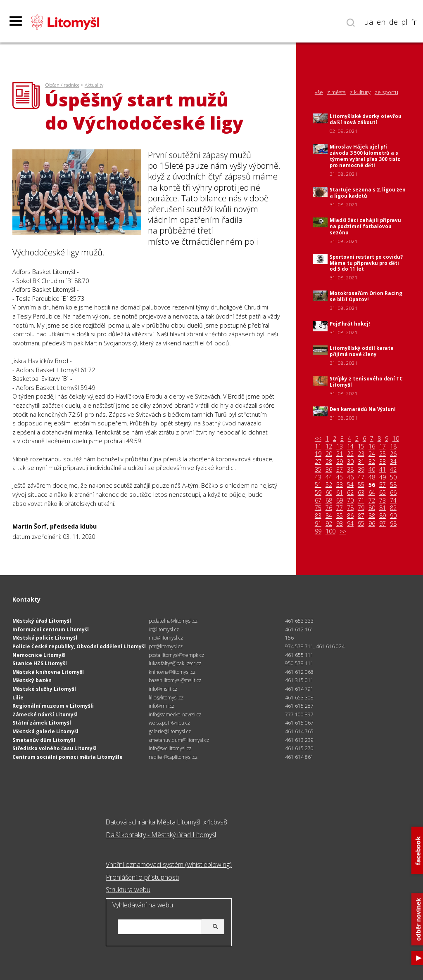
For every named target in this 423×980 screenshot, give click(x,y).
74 (393, 501)
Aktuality (94, 85)
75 (318, 508)
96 (372, 524)
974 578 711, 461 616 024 (315, 646)
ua (369, 22)
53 (340, 485)
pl (404, 22)
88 (372, 516)
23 (361, 454)
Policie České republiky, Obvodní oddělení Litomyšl (79, 646)
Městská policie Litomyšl (45, 638)
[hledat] (170, 927)
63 (361, 493)
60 (329, 493)
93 (340, 524)
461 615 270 (299, 748)
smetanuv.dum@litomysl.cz (179, 740)
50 (393, 477)
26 (393, 454)
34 (393, 462)
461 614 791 (299, 689)
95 (361, 524)
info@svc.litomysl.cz (170, 748)
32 (372, 462)
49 (383, 477)
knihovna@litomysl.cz (172, 672)
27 (318, 462)
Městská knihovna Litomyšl (48, 672)
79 (361, 508)
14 (350, 446)
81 (383, 508)
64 (372, 493)
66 (393, 493)
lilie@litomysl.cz (166, 698)
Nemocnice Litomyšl (39, 655)
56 (372, 485)
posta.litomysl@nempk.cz (176, 655)
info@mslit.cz (163, 689)
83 (318, 516)
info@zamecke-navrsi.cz (175, 714)
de (393, 22)
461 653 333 (299, 621)
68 (329, 501)
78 (350, 508)
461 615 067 (299, 723)
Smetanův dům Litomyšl (44, 740)
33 (383, 462)
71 (361, 501)
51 (318, 485)
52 (329, 485)
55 (361, 485)
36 (329, 470)
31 (361, 462)
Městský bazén (32, 680)
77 (340, 508)
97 (383, 524)
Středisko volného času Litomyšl (55, 748)
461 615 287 (299, 706)
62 (350, 493)
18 (393, 446)
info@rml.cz (162, 706)
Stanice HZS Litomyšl (40, 663)
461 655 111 (299, 655)
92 (329, 524)
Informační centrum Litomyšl (51, 629)
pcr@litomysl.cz (166, 646)
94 (350, 524)
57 (383, 485)
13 (340, 446)
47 (361, 477)
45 (340, 477)
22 (350, 454)
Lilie (18, 698)
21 (340, 454)
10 (396, 439)
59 (318, 493)
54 (350, 485)
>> (343, 531)
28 (329, 462)
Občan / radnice (62, 85)
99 (318, 531)
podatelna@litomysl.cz (173, 621)
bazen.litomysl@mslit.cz (175, 680)
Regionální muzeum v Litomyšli (53, 706)
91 (318, 524)
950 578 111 (299, 663)
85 (340, 516)
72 (372, 501)
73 (383, 501)
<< (318, 439)
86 (350, 516)
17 (383, 446)
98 (393, 524)
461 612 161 (299, 629)
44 (329, 477)
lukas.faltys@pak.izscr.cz (175, 663)
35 (318, 470)
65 (383, 493)
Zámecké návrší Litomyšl (45, 714)
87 (361, 516)
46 (350, 477)
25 (383, 454)
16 (372, 446)
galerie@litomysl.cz (170, 731)
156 (289, 638)
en (381, 22)
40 (372, 470)
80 (372, 508)
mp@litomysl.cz (166, 638)
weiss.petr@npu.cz (169, 723)
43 (318, 477)
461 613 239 (299, 740)
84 (329, 516)
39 (361, 470)
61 (340, 493)
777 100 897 (299, 714)
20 (329, 454)
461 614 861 (299, 757)
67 (318, 501)
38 (350, 470)
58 (393, 485)
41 (383, 470)
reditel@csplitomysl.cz (173, 757)
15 (361, 446)
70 (350, 501)
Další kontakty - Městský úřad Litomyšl (161, 835)
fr (414, 22)
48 (372, 477)
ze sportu (386, 92)
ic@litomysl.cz (164, 629)
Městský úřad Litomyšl (42, 621)
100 (330, 531)
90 (393, 516)
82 (393, 508)
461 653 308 (299, 698)
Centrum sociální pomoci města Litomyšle (68, 757)
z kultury (360, 92)
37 (340, 470)
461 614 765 (299, 731)
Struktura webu (128, 890)
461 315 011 (299, 680)
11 (318, 446)
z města (336, 92)
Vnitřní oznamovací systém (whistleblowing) (169, 864)
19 (318, 454)
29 (340, 462)
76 (329, 508)
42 (393, 470)
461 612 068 (299, 672)
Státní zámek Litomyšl (42, 723)
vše (319, 92)
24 (372, 454)
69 (340, 501)
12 (329, 446)
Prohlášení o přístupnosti (142, 877)
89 (383, 516)
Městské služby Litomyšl (44, 689)
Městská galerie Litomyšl (45, 731)
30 (350, 462)
